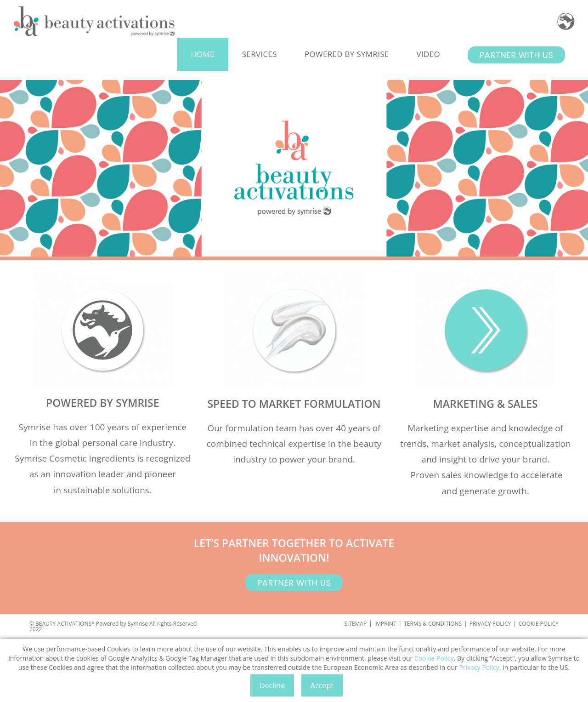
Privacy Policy (479, 667)
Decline (272, 685)
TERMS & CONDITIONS (433, 624)
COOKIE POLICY (539, 624)
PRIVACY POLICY (490, 624)
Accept (322, 685)
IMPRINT (385, 624)
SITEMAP (355, 624)
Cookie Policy (434, 658)
